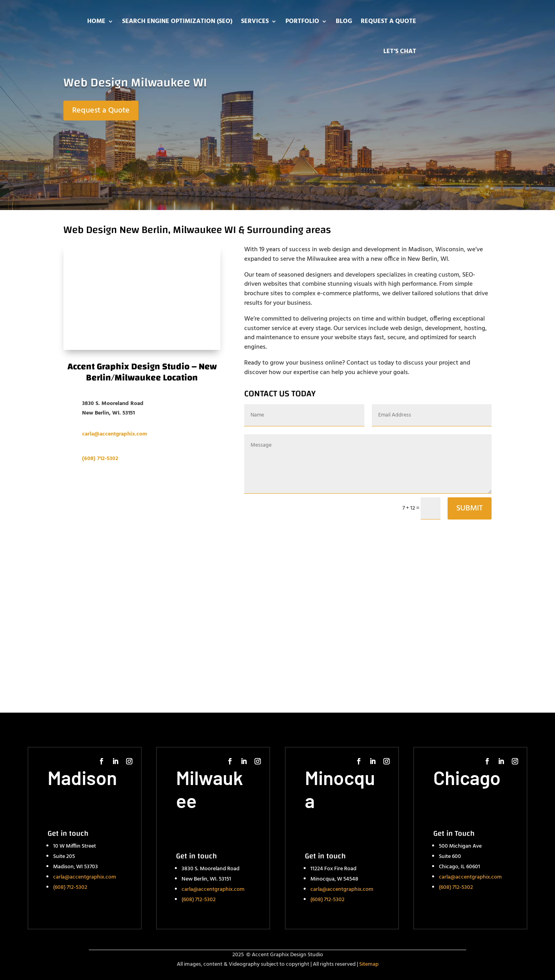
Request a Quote (388, 21)
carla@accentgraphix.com (85, 877)
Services (255, 21)
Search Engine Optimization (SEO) (177, 21)
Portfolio (302, 21)
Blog (344, 21)
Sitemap (369, 964)
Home (96, 21)
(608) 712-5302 (100, 459)
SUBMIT (470, 508)
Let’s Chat (400, 52)
